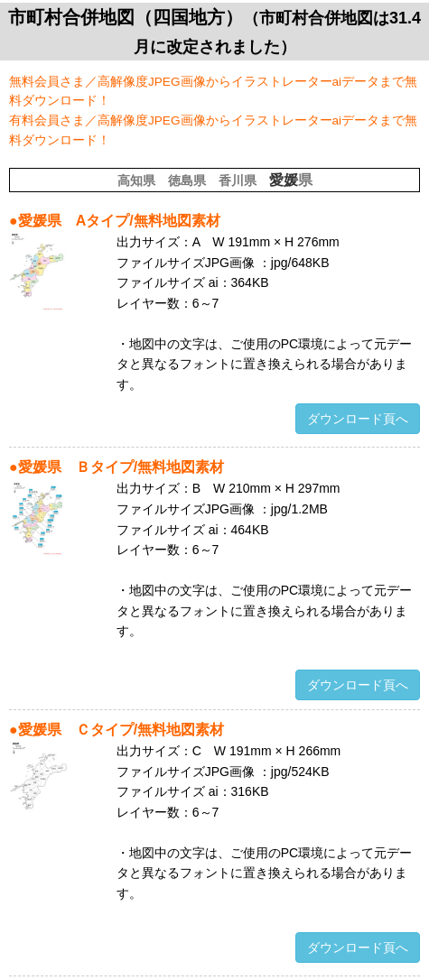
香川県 (238, 180)
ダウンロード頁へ (358, 419)
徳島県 (187, 180)
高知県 (136, 180)
